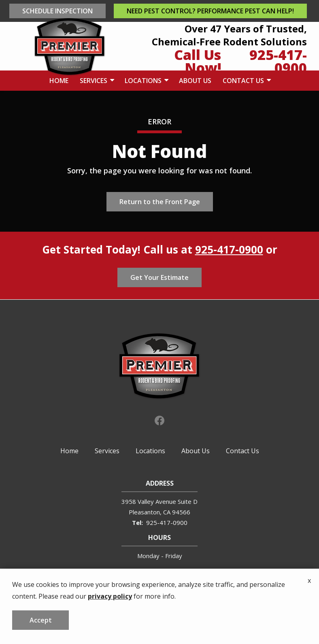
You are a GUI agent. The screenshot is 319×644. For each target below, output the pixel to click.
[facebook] (159, 420)
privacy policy (110, 629)
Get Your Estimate (159, 277)
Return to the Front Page (160, 202)
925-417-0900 (229, 249)
